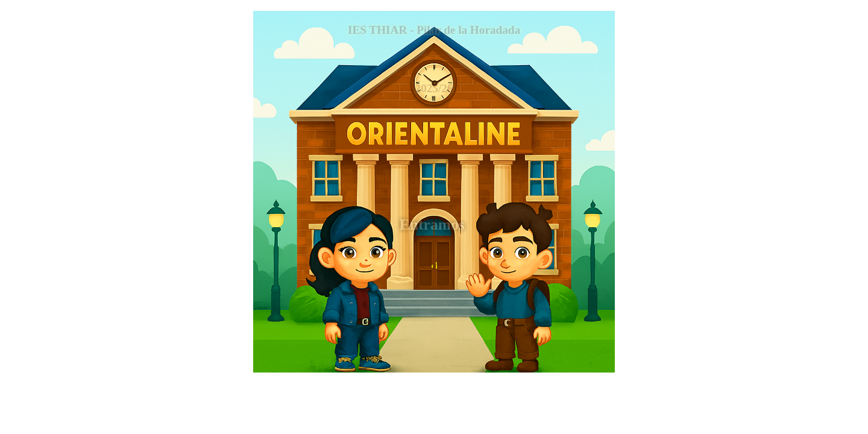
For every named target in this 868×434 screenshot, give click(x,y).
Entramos (434, 225)
